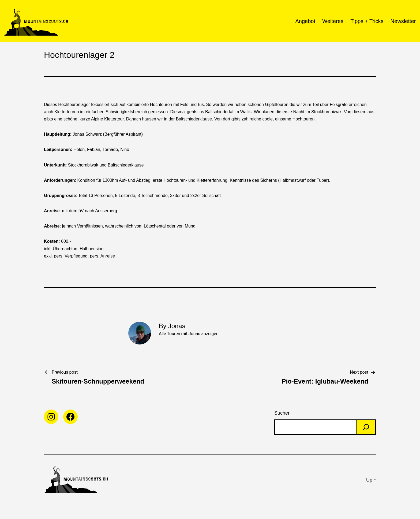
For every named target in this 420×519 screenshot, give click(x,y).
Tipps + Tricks (367, 21)
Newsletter (403, 21)
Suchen (282, 413)
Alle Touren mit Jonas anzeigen (189, 334)
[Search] (366, 427)
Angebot (305, 21)
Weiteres (333, 21)
